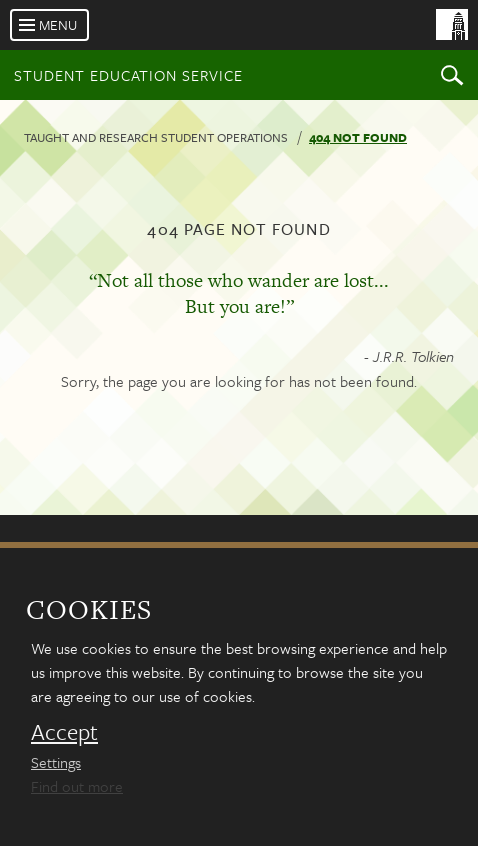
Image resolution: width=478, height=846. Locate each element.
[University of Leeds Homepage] (375, 38)
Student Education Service (128, 75)
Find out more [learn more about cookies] (77, 786)
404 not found (358, 137)
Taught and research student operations (156, 137)
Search (452, 75)
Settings (56, 762)
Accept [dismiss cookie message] (64, 732)
